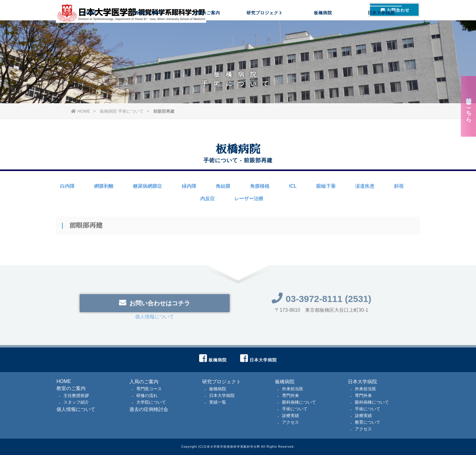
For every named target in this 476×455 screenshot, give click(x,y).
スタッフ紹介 (76, 402)
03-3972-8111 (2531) (321, 300)
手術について (295, 409)
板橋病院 (323, 29)
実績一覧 (218, 402)
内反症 (208, 198)
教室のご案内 (148, 29)
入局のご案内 (206, 29)
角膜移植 (260, 186)
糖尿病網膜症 (148, 186)
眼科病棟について (299, 402)
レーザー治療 (249, 198)
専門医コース (149, 389)
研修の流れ (147, 395)
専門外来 (291, 395)
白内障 (67, 186)
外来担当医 (293, 389)
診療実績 (291, 416)
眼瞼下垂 (326, 186)
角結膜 (223, 186)
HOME (90, 29)
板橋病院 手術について (122, 111)
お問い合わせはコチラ (155, 304)
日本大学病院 (381, 29)
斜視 (399, 186)
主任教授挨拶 (76, 395)
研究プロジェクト (265, 29)
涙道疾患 (365, 186)
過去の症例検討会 (149, 409)
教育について (368, 422)
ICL (293, 186)
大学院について (151, 402)
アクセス (291, 422)
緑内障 (189, 186)
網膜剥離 (104, 186)
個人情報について (155, 318)
